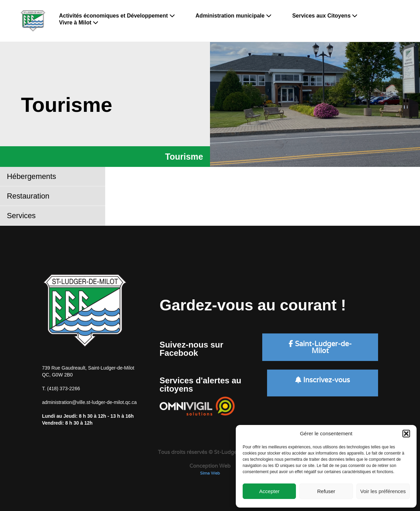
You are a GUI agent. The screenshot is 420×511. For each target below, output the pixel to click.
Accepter (269, 491)
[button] (406, 434)
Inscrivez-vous (323, 380)
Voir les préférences (383, 491)
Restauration (28, 196)
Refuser (326, 491)
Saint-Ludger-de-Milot (320, 347)
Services (21, 216)
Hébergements (31, 176)
